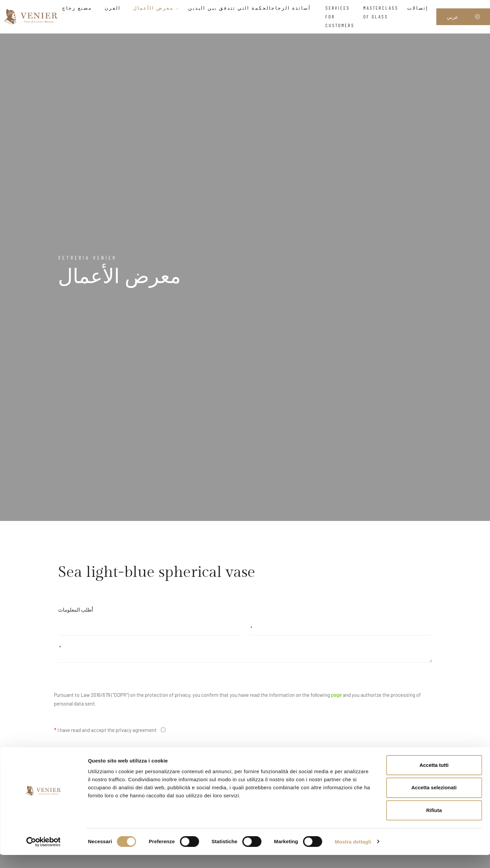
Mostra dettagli (353, 855)
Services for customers (340, 17)
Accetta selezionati (434, 801)
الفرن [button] (115, 8)
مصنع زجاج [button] (79, 8)
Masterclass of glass (381, 12)
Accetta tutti (434, 778)
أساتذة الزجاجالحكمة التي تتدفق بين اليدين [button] (252, 8)
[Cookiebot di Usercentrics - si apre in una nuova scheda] (43, 855)
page (336, 695)
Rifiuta (434, 824)
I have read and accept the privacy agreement (105, 730)
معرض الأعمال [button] (156, 8)
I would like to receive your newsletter (96, 757)
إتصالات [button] (420, 8)
